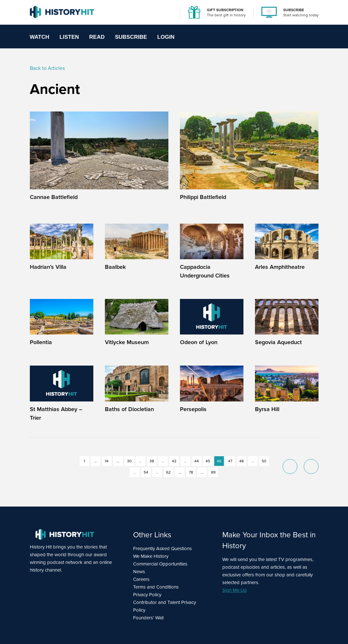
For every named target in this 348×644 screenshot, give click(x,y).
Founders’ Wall (148, 618)
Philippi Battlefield (203, 197)
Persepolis (193, 409)
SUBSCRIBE (294, 10)
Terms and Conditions (156, 587)
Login (166, 37)
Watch (40, 37)
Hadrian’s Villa (48, 267)
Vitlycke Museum (127, 342)
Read (97, 37)
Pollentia (41, 342)
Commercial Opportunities (160, 564)
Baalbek (115, 267)
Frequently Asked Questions (162, 548)
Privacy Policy (147, 594)
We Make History (151, 556)
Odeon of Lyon (199, 342)
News (139, 571)
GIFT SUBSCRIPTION (225, 10)
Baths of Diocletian (129, 409)
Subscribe (131, 37)
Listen (69, 37)
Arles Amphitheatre (280, 267)
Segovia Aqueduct (278, 342)
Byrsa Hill (267, 409)
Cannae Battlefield (54, 197)
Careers (141, 579)
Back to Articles (47, 68)
